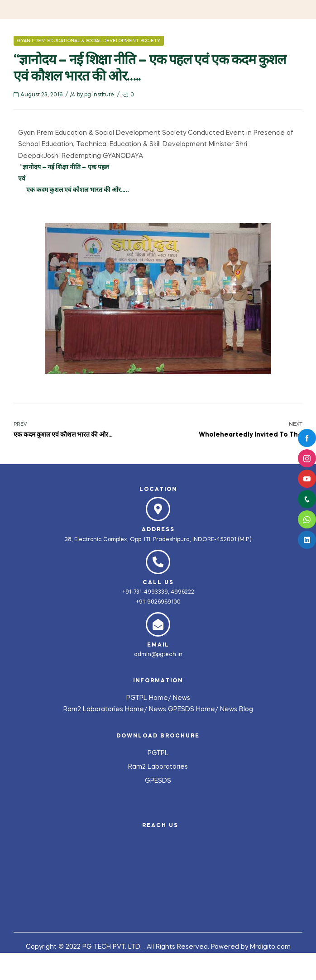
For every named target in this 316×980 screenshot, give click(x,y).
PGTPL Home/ (150, 698)
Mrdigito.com (270, 947)
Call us (158, 583)
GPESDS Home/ (194, 709)
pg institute (99, 95)
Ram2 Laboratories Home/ (106, 709)
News (182, 698)
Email (158, 645)
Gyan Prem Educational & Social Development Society (89, 41)
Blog (246, 709)
